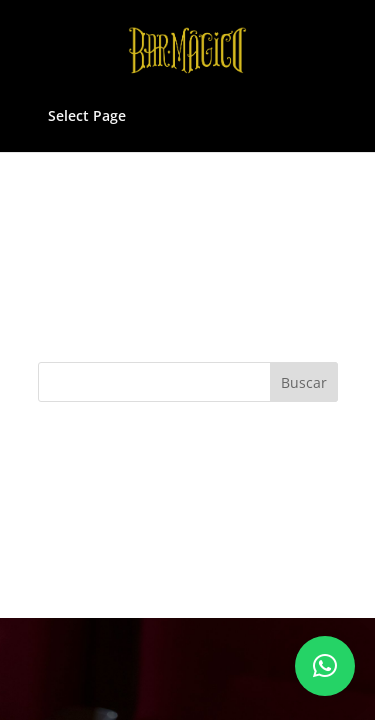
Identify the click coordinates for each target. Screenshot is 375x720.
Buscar (304, 382)
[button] (325, 666)
